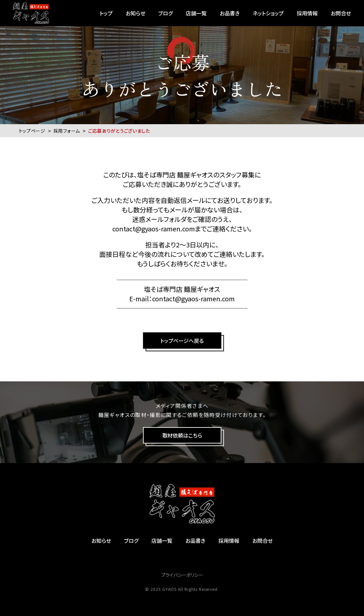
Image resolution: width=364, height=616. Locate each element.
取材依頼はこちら (182, 435)
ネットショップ (268, 13)
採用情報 (307, 13)
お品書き (230, 13)
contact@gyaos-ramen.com (154, 229)
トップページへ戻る (182, 341)
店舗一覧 (196, 13)
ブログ (166, 13)
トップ (106, 13)
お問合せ (341, 13)
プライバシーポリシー (182, 575)
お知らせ (135, 13)
